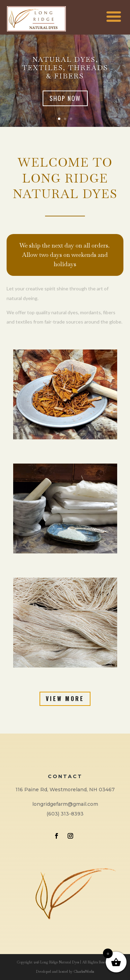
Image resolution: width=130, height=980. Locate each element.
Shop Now (65, 98)
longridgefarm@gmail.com (65, 804)
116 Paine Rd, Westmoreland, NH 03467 (65, 790)
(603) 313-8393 (65, 814)
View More (65, 699)
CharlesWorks (84, 972)
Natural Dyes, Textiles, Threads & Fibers (65, 68)
